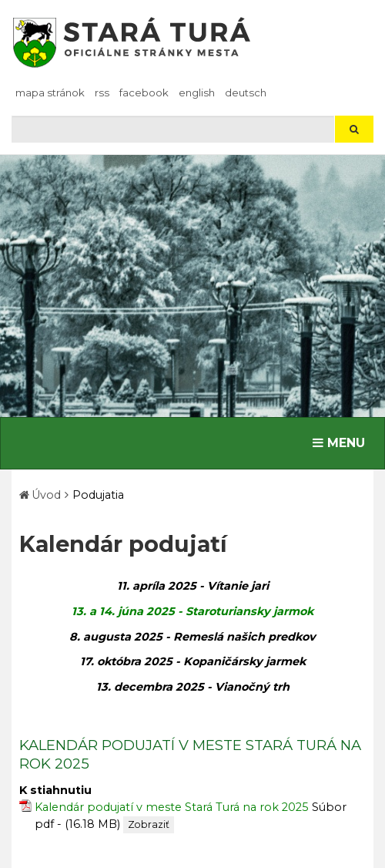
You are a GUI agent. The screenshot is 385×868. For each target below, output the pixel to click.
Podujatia (98, 495)
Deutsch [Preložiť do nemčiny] (246, 93)
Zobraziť (149, 824)
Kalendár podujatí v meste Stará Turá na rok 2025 (172, 807)
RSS (102, 93)
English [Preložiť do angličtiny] (197, 93)
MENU (342, 442)
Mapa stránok (50, 93)
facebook (144, 93)
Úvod (46, 495)
